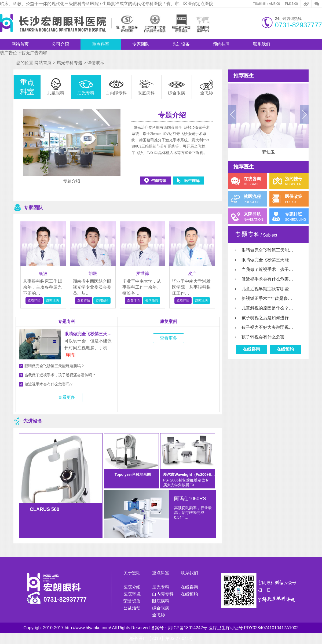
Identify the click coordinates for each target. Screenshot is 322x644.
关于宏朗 (132, 573)
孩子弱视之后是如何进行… (264, 318)
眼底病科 (161, 601)
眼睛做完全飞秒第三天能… (264, 250)
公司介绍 (60, 44)
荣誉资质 (132, 601)
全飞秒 (159, 615)
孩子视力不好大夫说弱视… (264, 327)
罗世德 (142, 273)
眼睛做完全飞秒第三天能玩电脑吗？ (52, 366)
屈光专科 (161, 587)
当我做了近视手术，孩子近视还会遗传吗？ (57, 375)
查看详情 (34, 300)
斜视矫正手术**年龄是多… (264, 298)
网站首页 (20, 44)
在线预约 (285, 349)
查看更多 (67, 397)
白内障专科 (163, 594)
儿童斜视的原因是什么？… (264, 308)
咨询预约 (52, 300)
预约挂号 (221, 44)
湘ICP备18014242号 (188, 628)
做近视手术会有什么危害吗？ (46, 384)
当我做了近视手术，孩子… (264, 269)
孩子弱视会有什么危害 (260, 337)
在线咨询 (251, 349)
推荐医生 (244, 76)
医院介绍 (132, 587)
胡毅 (93, 273)
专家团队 (141, 44)
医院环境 (132, 594)
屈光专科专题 (69, 63)
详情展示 (96, 63)
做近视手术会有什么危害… (264, 279)
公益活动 (132, 608)
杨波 (43, 273)
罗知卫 (268, 152)
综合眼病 (161, 608)
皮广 (192, 273)
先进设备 (181, 44)
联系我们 (262, 44)
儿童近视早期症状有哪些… (264, 289)
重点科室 (101, 44)
